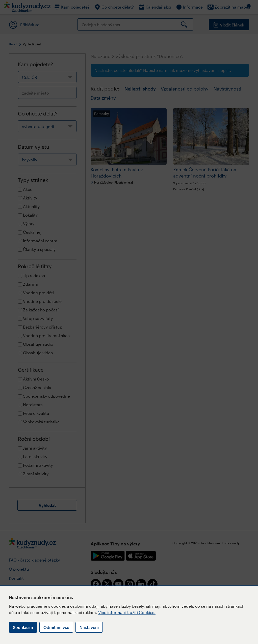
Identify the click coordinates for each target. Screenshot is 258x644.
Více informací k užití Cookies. (127, 612)
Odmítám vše (56, 627)
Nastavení (89, 627)
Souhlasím (23, 627)
